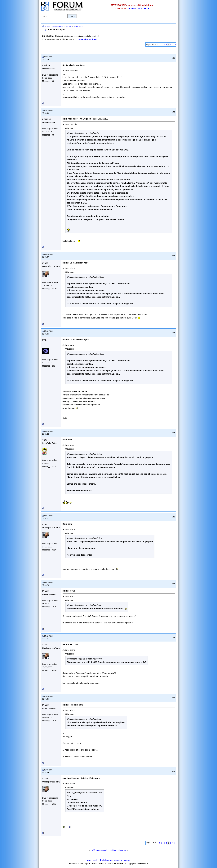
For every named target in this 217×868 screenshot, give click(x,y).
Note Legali (92, 860)
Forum (68, 27)
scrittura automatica (118, 850)
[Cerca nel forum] (54, 16)
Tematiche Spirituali (87, 39)
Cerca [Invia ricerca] (72, 16)
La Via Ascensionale (99, 850)
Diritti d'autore (105, 860)
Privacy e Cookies (122, 860)
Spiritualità (78, 27)
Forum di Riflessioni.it (54, 27)
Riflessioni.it (135, 8)
